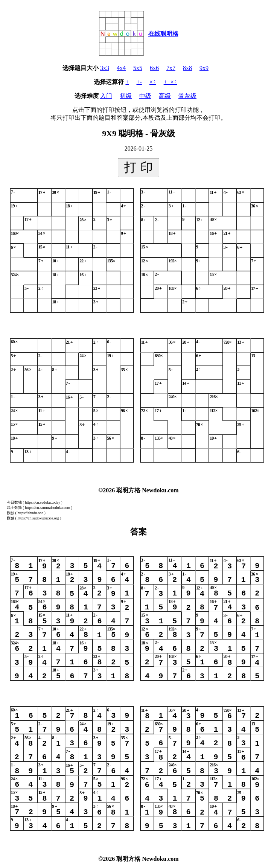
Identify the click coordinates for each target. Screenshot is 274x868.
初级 (126, 96)
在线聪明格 (163, 34)
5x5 (138, 68)
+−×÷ (170, 82)
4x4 (121, 68)
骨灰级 (187, 96)
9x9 (204, 68)
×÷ (153, 82)
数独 (11, 513)
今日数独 (14, 502)
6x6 (154, 68)
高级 (165, 96)
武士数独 (14, 508)
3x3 (105, 68)
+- (139, 82)
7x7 (171, 68)
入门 (106, 96)
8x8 (187, 68)
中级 (145, 96)
